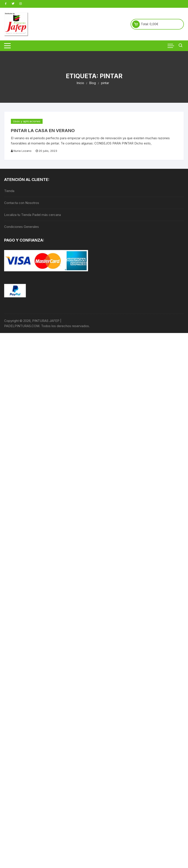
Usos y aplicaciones (27, 121)
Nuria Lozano (22, 151)
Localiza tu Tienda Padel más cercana (32, 215)
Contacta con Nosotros (22, 203)
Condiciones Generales (22, 227)
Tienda (9, 191)
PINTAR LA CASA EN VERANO (43, 131)
